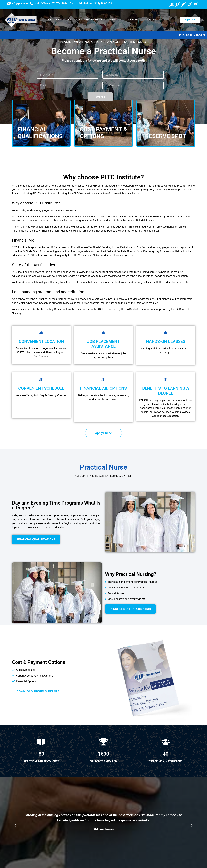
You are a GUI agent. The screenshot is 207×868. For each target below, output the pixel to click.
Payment (152, 20)
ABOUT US (73, 20)
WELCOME (52, 20)
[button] (15, 825)
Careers (113, 20)
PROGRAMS (94, 20)
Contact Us (132, 20)
